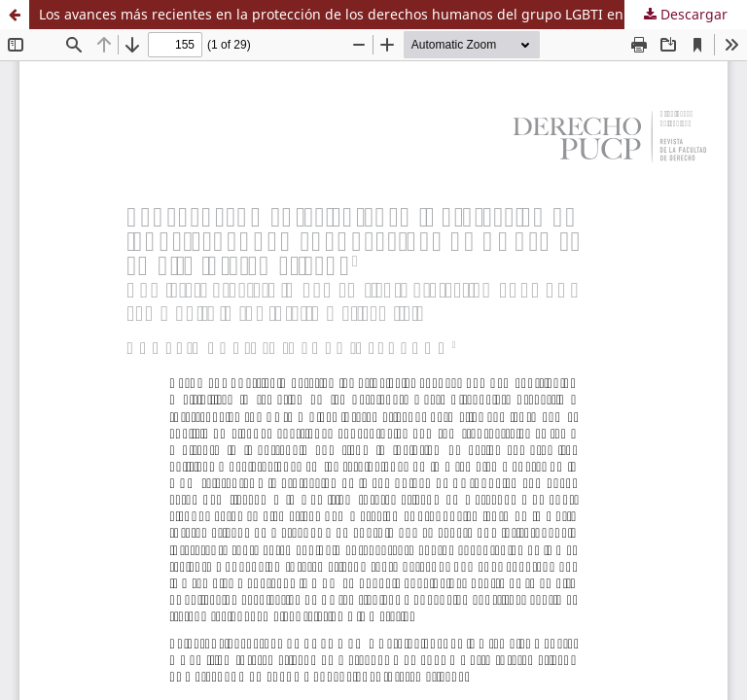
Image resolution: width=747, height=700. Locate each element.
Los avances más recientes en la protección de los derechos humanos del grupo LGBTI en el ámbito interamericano (393, 14)
